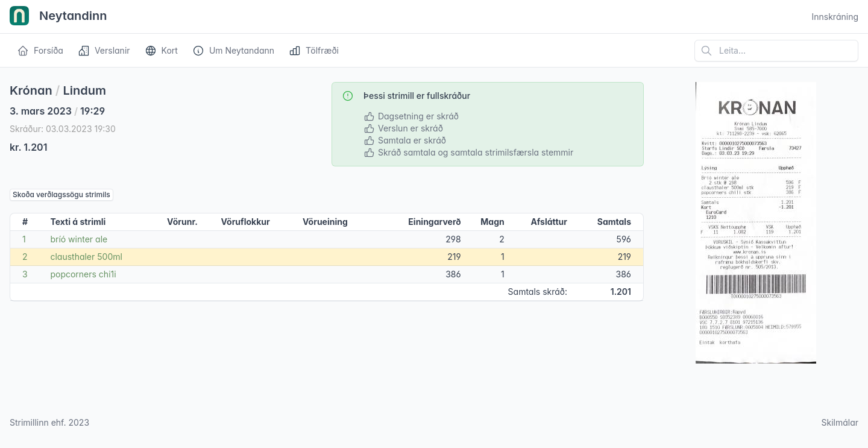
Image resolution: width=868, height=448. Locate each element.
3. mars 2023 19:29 (57, 111)
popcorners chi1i (83, 274)
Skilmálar (840, 422)
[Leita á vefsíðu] (776, 51)
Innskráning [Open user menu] (835, 17)
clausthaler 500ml (86, 257)
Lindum (84, 90)
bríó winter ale (79, 239)
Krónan (31, 90)
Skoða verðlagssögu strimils (61, 194)
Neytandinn (58, 17)
